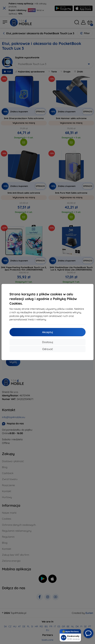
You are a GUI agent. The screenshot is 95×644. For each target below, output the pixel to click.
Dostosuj (48, 342)
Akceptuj (47, 332)
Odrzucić (48, 349)
